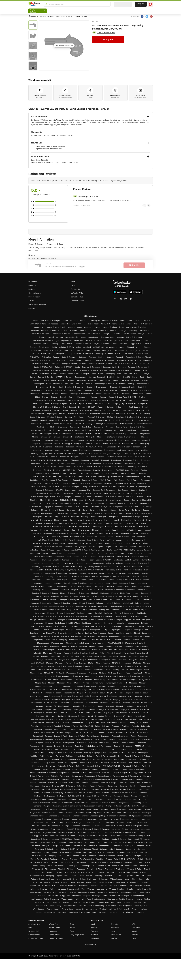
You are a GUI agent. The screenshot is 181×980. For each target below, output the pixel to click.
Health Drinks (55, 928)
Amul (93, 924)
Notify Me (108, 39)
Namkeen (53, 931)
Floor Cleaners (34, 935)
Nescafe (115, 924)
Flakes (72, 928)
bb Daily (32, 308)
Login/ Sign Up (141, 4)
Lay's (134, 938)
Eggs (72, 931)
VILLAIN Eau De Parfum (47, 259)
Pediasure (136, 928)
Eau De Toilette (92, 248)
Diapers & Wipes (56, 938)
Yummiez (94, 931)
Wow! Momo (116, 935)
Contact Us (75, 289)
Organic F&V (34, 931)
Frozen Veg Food (36, 938)
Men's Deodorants (117, 248)
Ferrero (114, 938)
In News (32, 289)
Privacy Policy (34, 297)
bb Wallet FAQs (77, 293)
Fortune (135, 935)
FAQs (73, 285)
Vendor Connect (77, 301)
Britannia (94, 935)
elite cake (115, 928)
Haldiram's (95, 938)
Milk (30, 928)
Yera (113, 931)
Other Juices (54, 935)
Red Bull (94, 928)
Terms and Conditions (37, 305)
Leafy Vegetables (77, 935)
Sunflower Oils (34, 924)
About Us (32, 285)
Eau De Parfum (77, 248)
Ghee (72, 924)
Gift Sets (104, 248)
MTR (134, 924)
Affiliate (31, 301)
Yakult (134, 931)
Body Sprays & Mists (44, 248)
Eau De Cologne (62, 248)
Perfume (131, 248)
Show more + (91, 945)
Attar (31, 248)
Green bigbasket (35, 293)
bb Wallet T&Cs (77, 297)
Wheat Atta (53, 924)
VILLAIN (95, 22)
